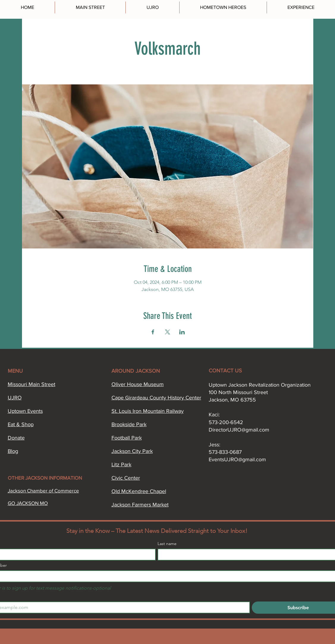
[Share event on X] (167, 332)
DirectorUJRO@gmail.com (239, 430)
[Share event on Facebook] (153, 332)
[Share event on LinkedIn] (182, 332)
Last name (167, 544)
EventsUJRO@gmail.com (237, 459)
